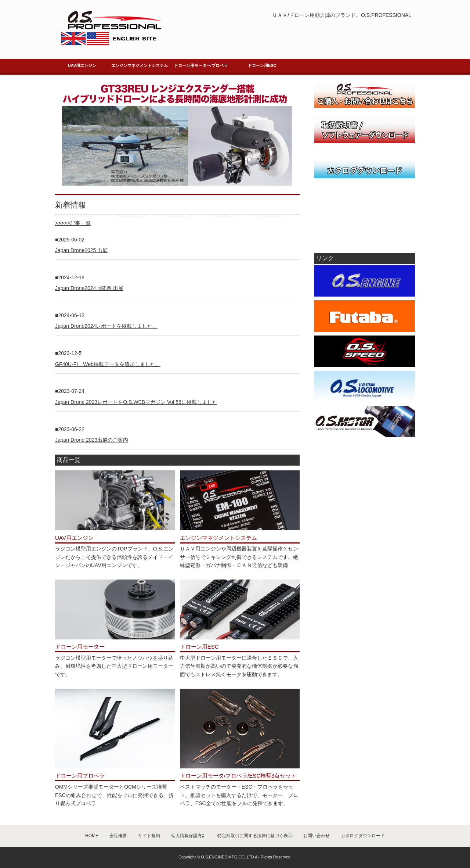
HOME (92, 836)
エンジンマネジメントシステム (140, 65)
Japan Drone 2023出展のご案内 (92, 440)
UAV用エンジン (82, 65)
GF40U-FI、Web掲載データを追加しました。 (108, 364)
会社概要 (118, 836)
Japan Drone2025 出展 (81, 250)
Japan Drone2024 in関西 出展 (89, 288)
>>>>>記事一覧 (73, 223)
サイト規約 (149, 836)
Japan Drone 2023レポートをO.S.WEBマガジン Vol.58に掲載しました (136, 402)
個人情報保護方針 (189, 836)
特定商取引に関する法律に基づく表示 (255, 836)
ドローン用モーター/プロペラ (201, 65)
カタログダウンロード (363, 836)
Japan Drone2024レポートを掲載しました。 (106, 326)
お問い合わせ (317, 836)
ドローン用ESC (262, 65)
